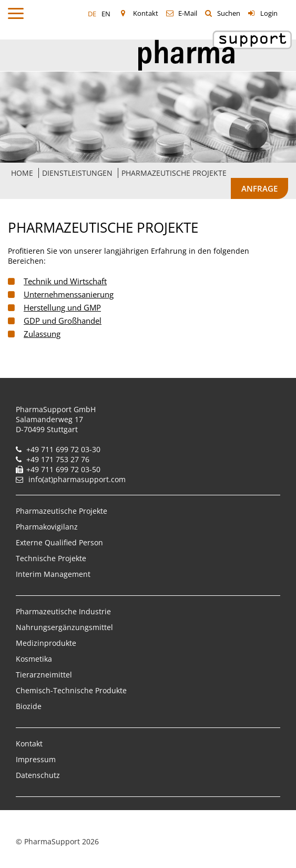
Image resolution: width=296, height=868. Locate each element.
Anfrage (259, 188)
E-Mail (188, 13)
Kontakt (146, 13)
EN (106, 14)
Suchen (229, 13)
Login (269, 13)
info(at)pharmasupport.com (77, 479)
